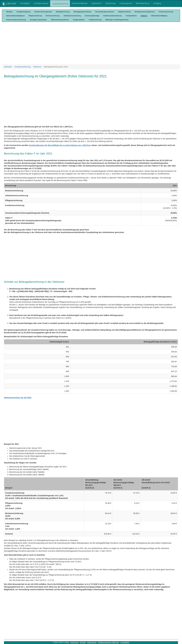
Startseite (8, 67)
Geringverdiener (131, 16)
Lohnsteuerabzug (41, 3)
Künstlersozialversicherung (113, 16)
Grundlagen (25, 3)
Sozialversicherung (60, 3)
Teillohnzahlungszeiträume (60, 20)
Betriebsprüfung (143, 3)
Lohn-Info (9, 4)
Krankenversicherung (166, 12)
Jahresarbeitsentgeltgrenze (15, 16)
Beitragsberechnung (63, 12)
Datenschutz (92, 642)
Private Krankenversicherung (16, 20)
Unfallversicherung (95, 20)
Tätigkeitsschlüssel (124, 12)
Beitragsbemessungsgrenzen (145, 12)
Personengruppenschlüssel (105, 12)
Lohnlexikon (125, 642)
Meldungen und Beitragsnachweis (117, 20)
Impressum (74, 642)
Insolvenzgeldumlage (92, 16)
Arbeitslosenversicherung (72, 16)
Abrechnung (111, 3)
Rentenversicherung (53, 16)
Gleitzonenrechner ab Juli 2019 (18, 398)
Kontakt (83, 642)
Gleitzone (144, 16)
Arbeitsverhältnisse (80, 3)
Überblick (9, 12)
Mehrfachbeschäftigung (159, 16)
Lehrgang (157, 3)
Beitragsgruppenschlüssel (82, 12)
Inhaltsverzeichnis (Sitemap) (108, 642)
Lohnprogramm (126, 3)
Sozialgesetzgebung (23, 12)
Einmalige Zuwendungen (38, 20)
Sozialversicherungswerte (43, 12)
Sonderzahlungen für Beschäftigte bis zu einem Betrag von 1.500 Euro (60, 145)
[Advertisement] (91, 43)
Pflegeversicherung (35, 16)
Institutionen (97, 3)
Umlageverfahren (79, 20)
